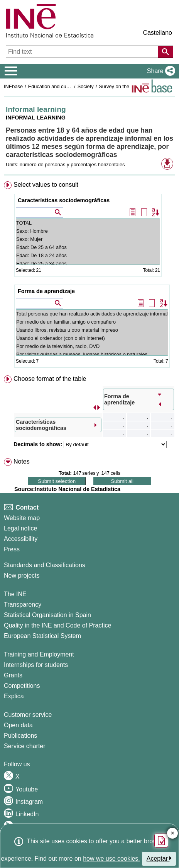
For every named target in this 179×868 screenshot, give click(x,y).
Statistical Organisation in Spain (47, 615)
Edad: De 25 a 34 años (88, 263)
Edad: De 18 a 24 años (88, 255)
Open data (18, 725)
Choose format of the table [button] (50, 379)
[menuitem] (89, 276)
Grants (13, 675)
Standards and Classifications (45, 565)
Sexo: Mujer (88, 239)
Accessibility (21, 539)
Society (86, 86)
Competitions (22, 686)
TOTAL (88, 223)
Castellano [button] (157, 33)
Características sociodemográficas (64, 200)
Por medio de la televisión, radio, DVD (92, 346)
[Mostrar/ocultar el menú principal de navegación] (11, 71)
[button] (160, 71)
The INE (15, 594)
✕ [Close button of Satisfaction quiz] (173, 833)
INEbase (13, 86)
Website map (22, 518)
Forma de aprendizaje (46, 291)
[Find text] (83, 52)
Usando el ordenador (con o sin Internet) (92, 338)
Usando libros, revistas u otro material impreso (92, 330)
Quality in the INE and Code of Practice (57, 625)
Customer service (28, 715)
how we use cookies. (111, 859)
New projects (22, 576)
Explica (14, 696)
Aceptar (159, 858)
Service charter (25, 746)
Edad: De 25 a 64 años (88, 247)
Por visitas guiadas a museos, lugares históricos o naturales (92, 354)
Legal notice (20, 528)
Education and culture (52, 86)
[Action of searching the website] (165, 52)
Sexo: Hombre (88, 231)
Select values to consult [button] (46, 185)
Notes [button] (22, 461)
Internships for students (36, 665)
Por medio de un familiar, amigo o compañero (92, 322)
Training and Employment (39, 654)
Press (12, 549)
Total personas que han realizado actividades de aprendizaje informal (92, 314)
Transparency (23, 605)
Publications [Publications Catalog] (20, 736)
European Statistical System (42, 636)
